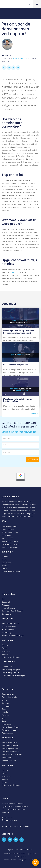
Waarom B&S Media (9, 697)
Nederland (16, 572)
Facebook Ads (7, 667)
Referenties (6, 706)
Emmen (4, 569)
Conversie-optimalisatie (11, 752)
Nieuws (4, 721)
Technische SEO (7, 538)
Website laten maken (9, 743)
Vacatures (5, 715)
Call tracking (6, 614)
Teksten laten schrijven (10, 541)
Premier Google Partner (10, 727)
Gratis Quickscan (8, 694)
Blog (3, 718)
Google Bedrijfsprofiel (10, 532)
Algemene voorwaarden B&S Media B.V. (21, 850)
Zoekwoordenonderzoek (11, 544)
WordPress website (9, 761)
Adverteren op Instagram (11, 670)
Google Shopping (8, 630)
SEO (3, 599)
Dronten (5, 566)
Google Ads (6, 602)
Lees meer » (33, 414)
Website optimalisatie (10, 749)
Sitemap (21, 860)
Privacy (13, 860)
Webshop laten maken (10, 746)
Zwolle (4, 560)
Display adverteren (9, 627)
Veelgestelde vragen (9, 730)
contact (14, 273)
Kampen (5, 557)
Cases (4, 709)
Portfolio (5, 712)
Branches (5, 700)
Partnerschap (7, 724)
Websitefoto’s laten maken (12, 755)
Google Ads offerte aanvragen (13, 636)
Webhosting (6, 758)
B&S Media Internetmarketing (13, 502)
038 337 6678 (8, 817)
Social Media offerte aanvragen (13, 676)
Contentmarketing (8, 529)
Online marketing (20, 59)
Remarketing (6, 633)
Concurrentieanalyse (9, 526)
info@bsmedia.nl (9, 820)
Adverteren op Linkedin (10, 673)
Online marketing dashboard (12, 611)
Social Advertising (8, 608)
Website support (8, 733)
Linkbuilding (6, 535)
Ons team (5, 703)
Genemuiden (6, 563)
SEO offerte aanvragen (10, 547)
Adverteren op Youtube (10, 624)
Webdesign (6, 605)
